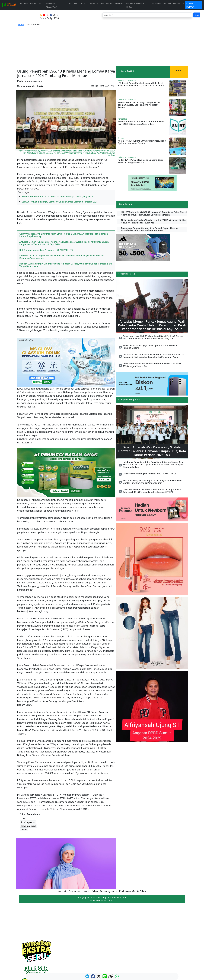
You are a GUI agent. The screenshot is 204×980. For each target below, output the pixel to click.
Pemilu (73, 4)
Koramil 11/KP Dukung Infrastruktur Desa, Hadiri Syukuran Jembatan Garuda (142, 104)
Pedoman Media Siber (133, 853)
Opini (82, 4)
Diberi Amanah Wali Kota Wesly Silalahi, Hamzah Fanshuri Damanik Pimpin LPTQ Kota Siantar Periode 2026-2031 (152, 413)
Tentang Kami (109, 853)
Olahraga (92, 4)
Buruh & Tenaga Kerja (135, 5)
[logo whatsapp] (117, 977)
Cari (197, 15)
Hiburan (119, 4)
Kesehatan (179, 4)
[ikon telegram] (88, 977)
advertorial (37, 4)
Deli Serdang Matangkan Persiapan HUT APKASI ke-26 (46, 212)
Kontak (62, 853)
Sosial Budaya (190, 5)
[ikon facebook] (93, 977)
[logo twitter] (99, 977)
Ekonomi (157, 4)
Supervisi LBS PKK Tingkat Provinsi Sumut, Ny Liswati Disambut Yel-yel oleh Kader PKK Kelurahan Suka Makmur (62, 219)
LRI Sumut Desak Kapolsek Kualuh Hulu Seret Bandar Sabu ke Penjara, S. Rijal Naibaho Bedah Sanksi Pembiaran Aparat (153, 318)
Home (21, 24)
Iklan (95, 853)
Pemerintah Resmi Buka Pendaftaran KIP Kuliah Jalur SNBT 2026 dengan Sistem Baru (142, 85)
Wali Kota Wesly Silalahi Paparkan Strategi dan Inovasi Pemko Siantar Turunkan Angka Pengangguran (153, 444)
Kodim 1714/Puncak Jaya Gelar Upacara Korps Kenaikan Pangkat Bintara (141, 123)
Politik (24, 4)
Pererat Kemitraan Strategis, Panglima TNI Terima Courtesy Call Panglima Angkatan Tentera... (139, 67)
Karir (87, 853)
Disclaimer (75, 853)
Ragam (167, 4)
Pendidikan (106, 4)
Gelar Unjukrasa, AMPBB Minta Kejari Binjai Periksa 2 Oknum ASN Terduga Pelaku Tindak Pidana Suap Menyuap (63, 197)
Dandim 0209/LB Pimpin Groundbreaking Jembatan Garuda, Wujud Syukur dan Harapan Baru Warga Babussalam (66, 227)
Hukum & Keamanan (52, 5)
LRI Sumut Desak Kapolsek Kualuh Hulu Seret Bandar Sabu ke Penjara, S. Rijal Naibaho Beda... (142, 47)
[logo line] (105, 977)
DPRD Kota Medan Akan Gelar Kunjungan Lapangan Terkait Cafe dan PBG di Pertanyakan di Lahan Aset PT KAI (152, 453)
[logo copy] (111, 977)
